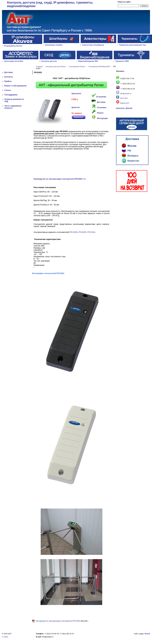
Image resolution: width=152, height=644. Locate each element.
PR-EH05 (82, 232)
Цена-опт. (76, 107)
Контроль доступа (49, 61)
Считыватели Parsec (77, 66)
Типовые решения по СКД (14, 100)
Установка (102, 108)
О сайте (5, 637)
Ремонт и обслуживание (15, 86)
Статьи (8, 90)
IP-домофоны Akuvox (13, 46)
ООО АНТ (124, 98)
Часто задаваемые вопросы (13, 107)
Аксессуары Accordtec (14, 61)
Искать (144, 6)
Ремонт (100, 113)
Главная (39, 66)
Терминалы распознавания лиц (132, 45)
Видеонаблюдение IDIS (88, 61)
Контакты (9, 77)
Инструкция (102, 118)
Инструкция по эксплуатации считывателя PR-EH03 (58, 621)
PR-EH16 (91, 232)
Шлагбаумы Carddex (54, 45)
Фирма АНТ (122, 103)
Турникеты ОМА (122, 61)
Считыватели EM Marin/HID (99, 66)
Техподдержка (11, 95)
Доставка (9, 72)
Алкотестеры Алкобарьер (93, 45)
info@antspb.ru (126, 93)
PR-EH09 (74, 232)
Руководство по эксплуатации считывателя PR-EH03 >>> (60, 179)
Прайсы (8, 81)
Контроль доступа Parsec (56, 66)
